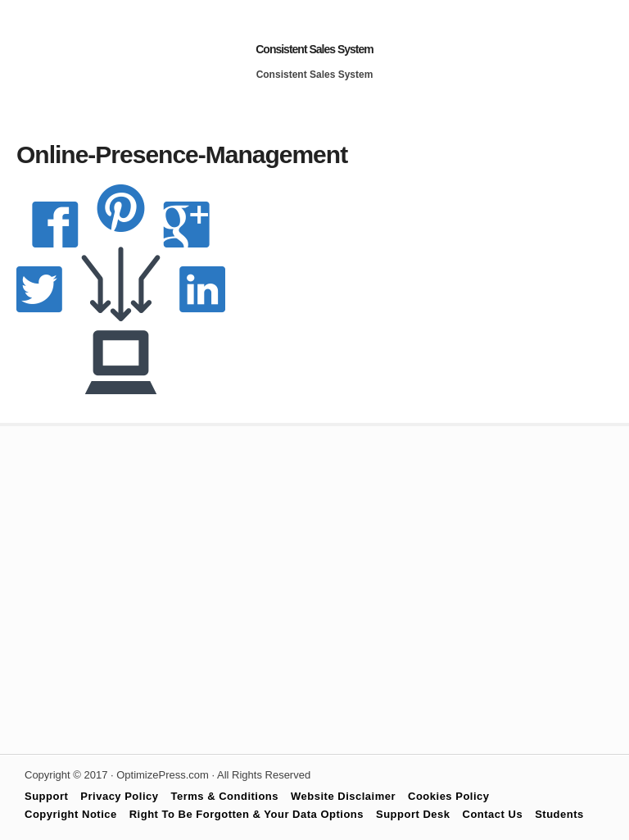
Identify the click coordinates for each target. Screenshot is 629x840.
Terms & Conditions (225, 796)
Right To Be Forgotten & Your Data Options (247, 814)
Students (559, 814)
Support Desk (413, 814)
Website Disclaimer (343, 796)
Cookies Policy (448, 796)
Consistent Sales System (314, 49)
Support (46, 796)
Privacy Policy (119, 796)
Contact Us (493, 814)
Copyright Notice (71, 814)
